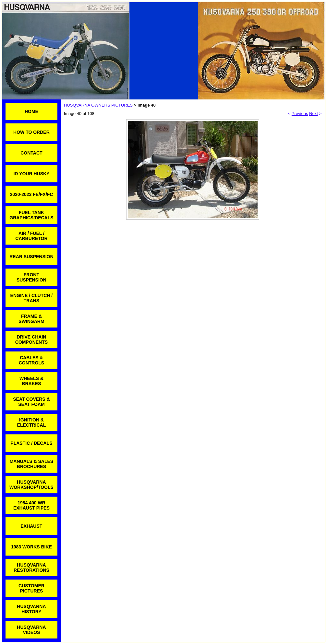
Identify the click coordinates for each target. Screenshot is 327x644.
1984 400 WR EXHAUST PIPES (31, 505)
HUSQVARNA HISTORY (31, 609)
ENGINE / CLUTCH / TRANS (32, 298)
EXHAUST (31, 526)
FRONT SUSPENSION (31, 277)
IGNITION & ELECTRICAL (32, 422)
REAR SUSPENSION (31, 257)
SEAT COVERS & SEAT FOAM (31, 402)
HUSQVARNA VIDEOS (31, 630)
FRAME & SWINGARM (31, 319)
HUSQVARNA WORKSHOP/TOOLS (31, 485)
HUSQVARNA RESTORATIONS (31, 568)
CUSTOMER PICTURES (31, 588)
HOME (31, 111)
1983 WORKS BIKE (31, 547)
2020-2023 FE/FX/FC (31, 194)
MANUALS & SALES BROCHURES (32, 464)
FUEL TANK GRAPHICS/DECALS (31, 215)
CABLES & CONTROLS (32, 360)
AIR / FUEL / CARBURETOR (31, 236)
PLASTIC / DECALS (31, 443)
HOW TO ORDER (31, 132)
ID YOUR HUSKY (31, 174)
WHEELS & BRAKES (31, 381)
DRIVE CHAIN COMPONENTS (31, 339)
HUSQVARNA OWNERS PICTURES (98, 105)
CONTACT (31, 153)
